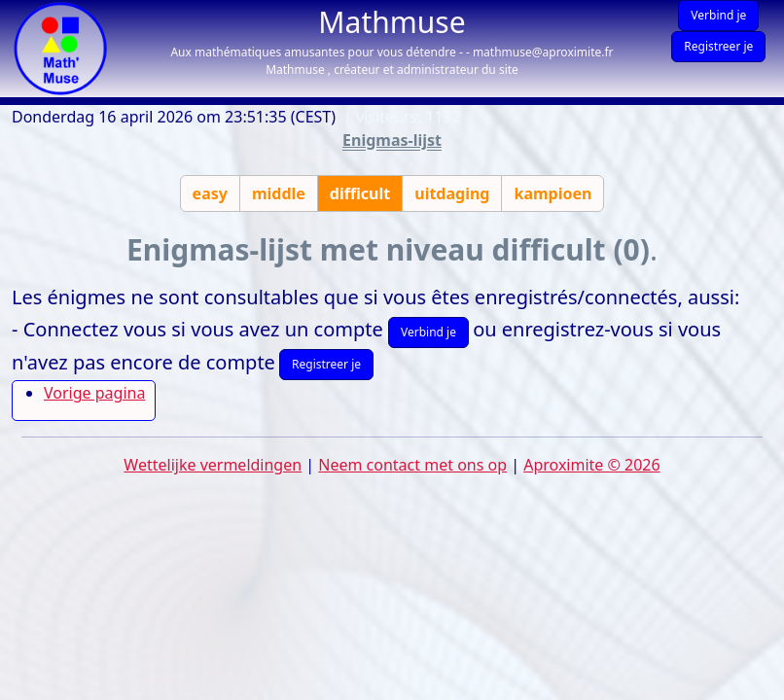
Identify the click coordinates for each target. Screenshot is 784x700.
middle (279, 193)
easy (210, 193)
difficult (360, 193)
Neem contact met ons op (412, 465)
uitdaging (452, 193)
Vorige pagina (94, 393)
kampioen (552, 193)
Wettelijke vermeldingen (213, 465)
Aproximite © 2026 (591, 465)
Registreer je (718, 46)
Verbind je (718, 15)
